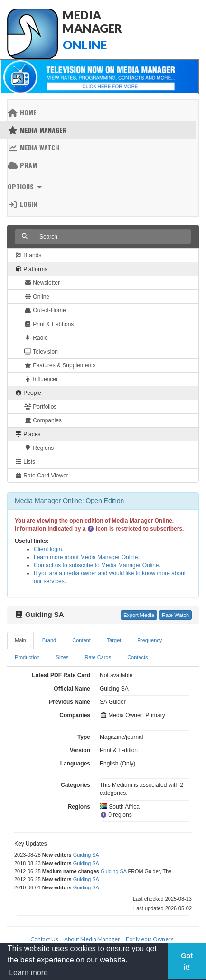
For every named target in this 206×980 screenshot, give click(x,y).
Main (20, 640)
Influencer (41, 379)
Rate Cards (98, 657)
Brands (28, 255)
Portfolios (40, 407)
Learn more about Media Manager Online (86, 557)
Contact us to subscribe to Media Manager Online (96, 565)
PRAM (22, 165)
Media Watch (33, 147)
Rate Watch (175, 615)
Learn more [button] (28, 973)
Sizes (62, 657)
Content (81, 640)
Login (22, 204)
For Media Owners (150, 939)
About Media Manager (92, 939)
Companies (43, 420)
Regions (39, 448)
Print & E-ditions (49, 324)
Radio (36, 338)
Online (37, 297)
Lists (25, 462)
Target (114, 640)
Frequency (150, 640)
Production (27, 657)
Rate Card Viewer (42, 476)
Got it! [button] (187, 961)
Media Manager (37, 130)
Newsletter (42, 283)
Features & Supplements (60, 365)
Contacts (137, 657)
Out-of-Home (45, 310)
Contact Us (44, 939)
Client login (48, 549)
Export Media (139, 615)
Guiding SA (86, 855)
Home (22, 112)
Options (26, 186)
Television (41, 352)
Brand (49, 640)
